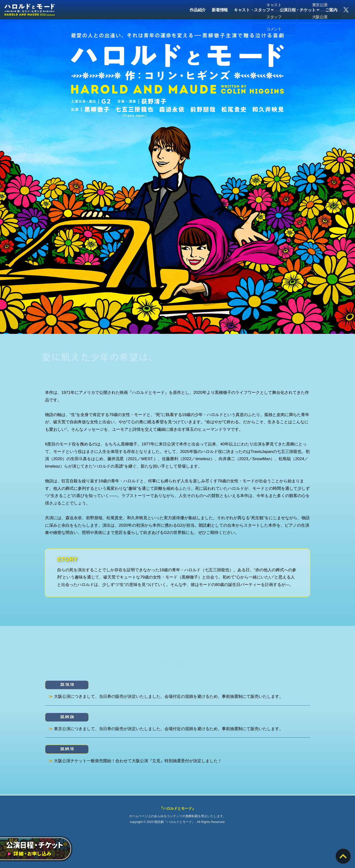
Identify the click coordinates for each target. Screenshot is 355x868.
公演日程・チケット (299, 10)
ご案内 (331, 10)
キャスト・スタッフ (254, 10)
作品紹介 (198, 10)
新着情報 (220, 10)
